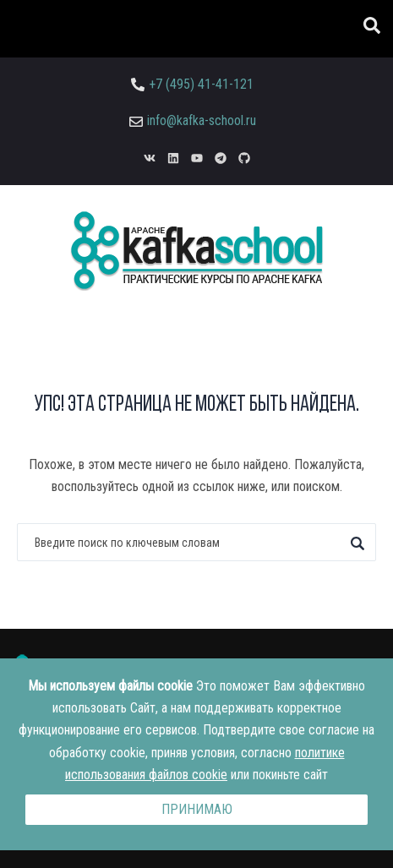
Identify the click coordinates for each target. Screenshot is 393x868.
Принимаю (197, 809)
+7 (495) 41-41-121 (201, 84)
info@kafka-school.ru (202, 120)
